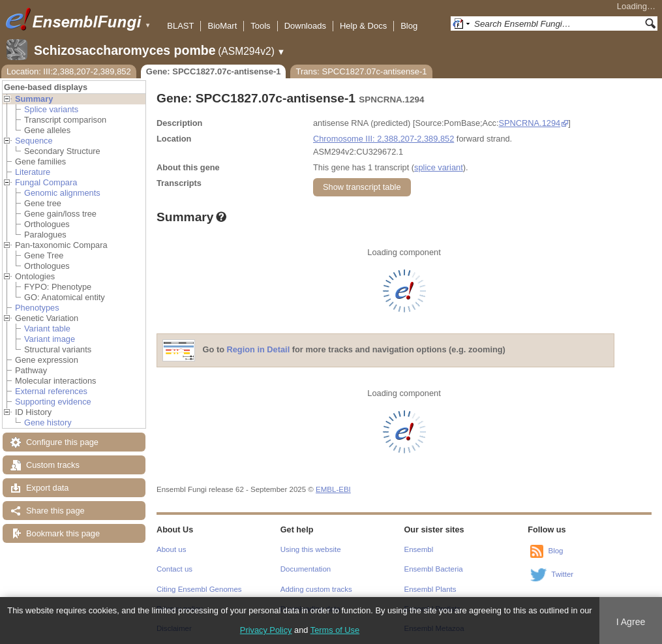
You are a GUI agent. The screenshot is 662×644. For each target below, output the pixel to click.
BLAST (180, 26)
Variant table (47, 329)
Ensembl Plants (430, 589)
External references (51, 391)
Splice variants (51, 109)
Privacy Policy (266, 630)
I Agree (631, 622)
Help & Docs (363, 26)
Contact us (174, 569)
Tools (260, 26)
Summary (34, 99)
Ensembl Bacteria (434, 569)
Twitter (562, 574)
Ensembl (419, 549)
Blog (409, 26)
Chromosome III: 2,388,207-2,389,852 (384, 139)
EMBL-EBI (333, 489)
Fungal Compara (46, 182)
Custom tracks (53, 465)
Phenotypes (37, 308)
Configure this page (62, 442)
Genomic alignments (62, 193)
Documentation (306, 569)
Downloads (305, 26)
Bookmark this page (63, 533)
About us (171, 549)
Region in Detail (259, 350)
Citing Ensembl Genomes (199, 589)
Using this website (311, 549)
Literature (33, 172)
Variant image (50, 339)
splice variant (439, 167)
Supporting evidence (53, 402)
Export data (47, 488)
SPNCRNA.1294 (530, 123)
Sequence (34, 141)
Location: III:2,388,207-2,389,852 (69, 71)
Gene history (48, 422)
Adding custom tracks (316, 589)
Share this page (55, 511)
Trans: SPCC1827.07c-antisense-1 (361, 71)
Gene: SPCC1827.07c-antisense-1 (214, 71)
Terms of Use (335, 630)
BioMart (222, 26)
